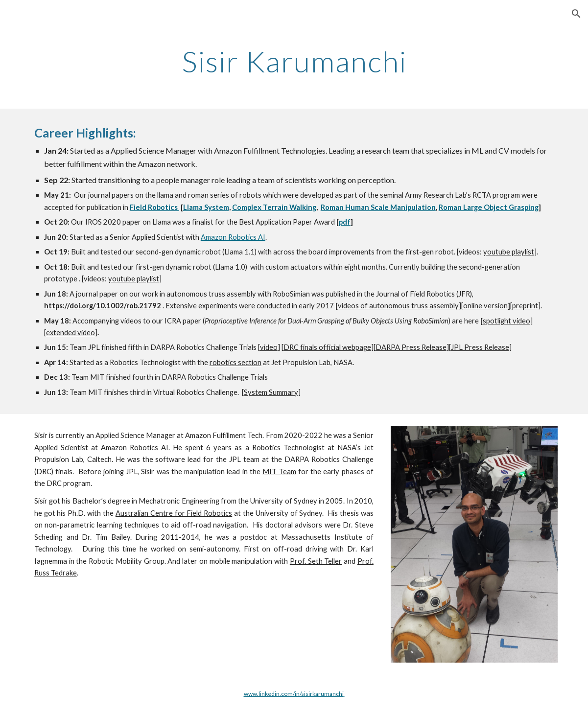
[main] (294, 61)
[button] (576, 14)
